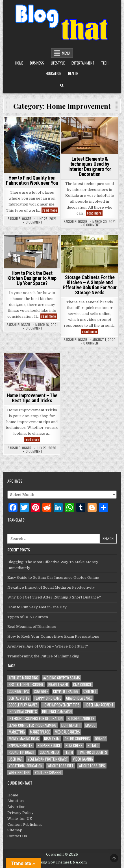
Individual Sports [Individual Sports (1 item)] (23, 712)
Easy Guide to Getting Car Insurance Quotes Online (53, 577)
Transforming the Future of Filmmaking (43, 656)
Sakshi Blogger (19, 219)
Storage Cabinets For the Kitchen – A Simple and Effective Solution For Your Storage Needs (90, 285)
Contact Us (17, 836)
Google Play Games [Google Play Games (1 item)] (23, 705)
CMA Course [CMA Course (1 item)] (82, 685)
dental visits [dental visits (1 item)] (19, 698)
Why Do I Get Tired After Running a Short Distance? (54, 597)
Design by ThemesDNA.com (62, 862)
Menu (66, 53)
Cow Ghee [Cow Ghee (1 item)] (41, 691)
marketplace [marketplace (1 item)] (40, 732)
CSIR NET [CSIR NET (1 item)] (90, 691)
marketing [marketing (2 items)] (17, 732)
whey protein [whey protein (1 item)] (19, 773)
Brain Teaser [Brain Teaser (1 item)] (58, 685)
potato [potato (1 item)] (93, 746)
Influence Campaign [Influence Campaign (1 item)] (57, 712)
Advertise (16, 807)
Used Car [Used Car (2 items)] (16, 759)
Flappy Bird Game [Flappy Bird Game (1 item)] (48, 698)
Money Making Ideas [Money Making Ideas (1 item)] (24, 739)
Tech (105, 63)
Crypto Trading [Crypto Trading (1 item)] (66, 691)
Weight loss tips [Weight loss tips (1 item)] (92, 766)
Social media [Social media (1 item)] (49, 752)
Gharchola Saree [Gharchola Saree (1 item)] (79, 698)
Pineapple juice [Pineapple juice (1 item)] (49, 746)
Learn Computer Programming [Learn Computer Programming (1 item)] (32, 725)
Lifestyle (58, 63)
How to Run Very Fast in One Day (37, 607)
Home (19, 63)
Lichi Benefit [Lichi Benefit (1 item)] (71, 725)
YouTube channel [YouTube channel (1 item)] (48, 773)
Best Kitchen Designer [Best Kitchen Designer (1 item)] (26, 685)
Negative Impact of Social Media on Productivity (51, 587)
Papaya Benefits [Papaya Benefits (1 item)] (21, 746)
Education (54, 73)
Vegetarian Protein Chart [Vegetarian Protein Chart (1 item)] (48, 759)
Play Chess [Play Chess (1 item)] (74, 746)
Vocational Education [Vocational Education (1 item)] (26, 766)
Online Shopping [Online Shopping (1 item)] (77, 739)
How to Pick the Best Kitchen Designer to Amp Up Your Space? (32, 278)
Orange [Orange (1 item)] (100, 739)
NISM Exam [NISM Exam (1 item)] (52, 739)
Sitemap (15, 830)
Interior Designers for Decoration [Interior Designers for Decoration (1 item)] (36, 718)
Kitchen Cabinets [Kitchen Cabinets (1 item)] (81, 718)
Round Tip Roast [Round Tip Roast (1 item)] (22, 752)
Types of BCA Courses (28, 617)
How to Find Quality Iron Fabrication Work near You (32, 180)
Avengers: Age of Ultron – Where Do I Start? (48, 646)
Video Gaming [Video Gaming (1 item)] (83, 759)
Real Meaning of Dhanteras (32, 627)
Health (73, 73)
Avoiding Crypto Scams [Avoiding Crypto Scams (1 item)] (62, 678)
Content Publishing (25, 824)
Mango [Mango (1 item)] (90, 725)
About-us (16, 801)
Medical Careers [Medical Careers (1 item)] (67, 732)
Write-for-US (20, 819)
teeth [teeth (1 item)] (68, 752)
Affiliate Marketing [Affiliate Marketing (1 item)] (23, 678)
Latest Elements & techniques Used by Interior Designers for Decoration (90, 166)
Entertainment (83, 63)
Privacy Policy (20, 813)
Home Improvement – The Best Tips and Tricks (32, 398)
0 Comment (34, 222)
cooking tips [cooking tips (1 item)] (19, 691)
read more (50, 210)
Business (37, 63)
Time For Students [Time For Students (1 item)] (93, 752)
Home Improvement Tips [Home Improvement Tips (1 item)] (61, 705)
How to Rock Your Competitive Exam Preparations (53, 636)
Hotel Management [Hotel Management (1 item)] (99, 705)
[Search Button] (62, 86)
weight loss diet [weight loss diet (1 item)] (60, 766)
